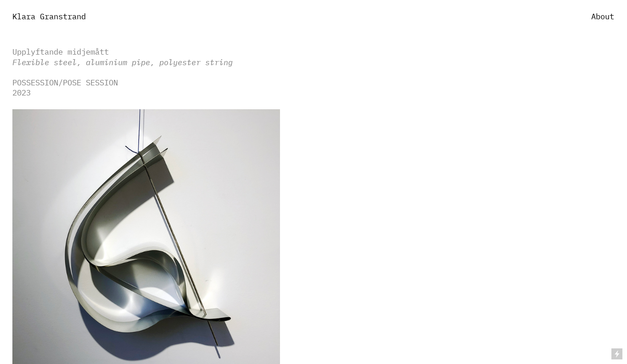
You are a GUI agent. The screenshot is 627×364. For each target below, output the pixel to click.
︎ (594, 182)
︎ (594, 164)
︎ (594, 199)
